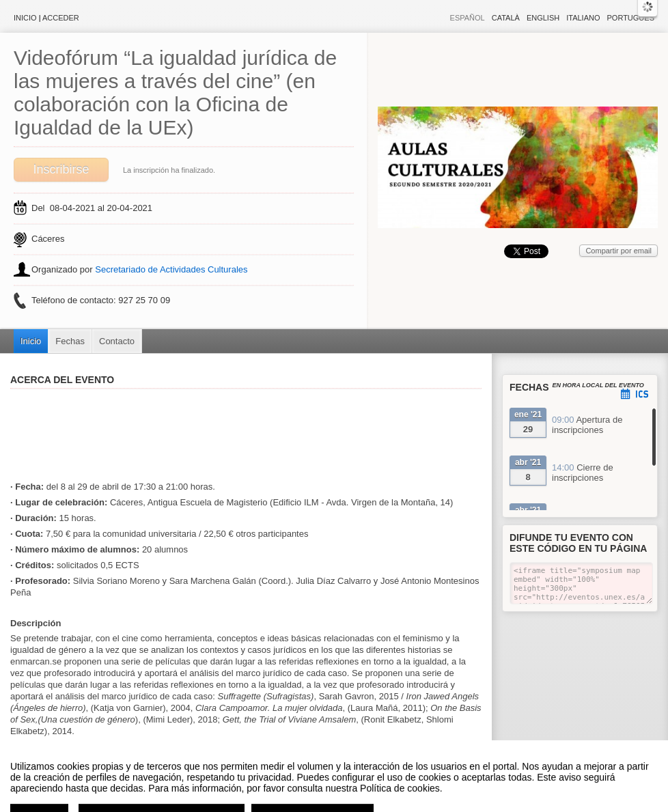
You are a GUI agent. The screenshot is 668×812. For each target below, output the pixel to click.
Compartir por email (618, 251)
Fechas (70, 341)
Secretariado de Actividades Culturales (171, 269)
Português (631, 18)
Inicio (25, 18)
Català (506, 18)
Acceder (61, 18)
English (543, 18)
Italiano (583, 18)
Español (468, 18)
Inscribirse (61, 169)
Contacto (117, 341)
